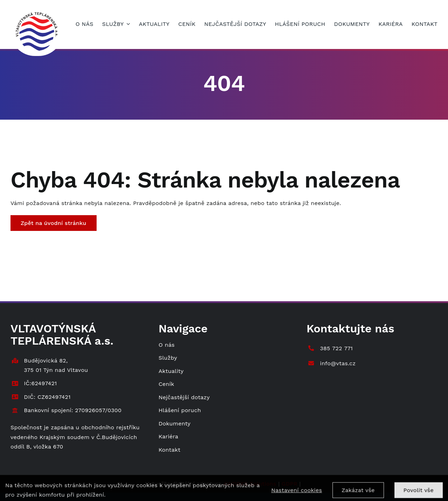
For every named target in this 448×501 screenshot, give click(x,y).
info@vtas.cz (338, 363)
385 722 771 (336, 348)
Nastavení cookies (297, 493)
